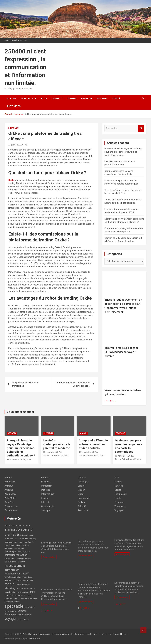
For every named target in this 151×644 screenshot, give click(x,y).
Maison (72, 99)
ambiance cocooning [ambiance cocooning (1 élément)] (23, 525)
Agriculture (10, 482)
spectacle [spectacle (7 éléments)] (14, 606)
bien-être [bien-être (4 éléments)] (12, 535)
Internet (45, 502)
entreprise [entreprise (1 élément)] (27, 552)
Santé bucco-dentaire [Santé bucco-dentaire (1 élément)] (21, 599)
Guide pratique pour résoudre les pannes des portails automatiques (128, 446)
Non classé (83, 498)
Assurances (11, 494)
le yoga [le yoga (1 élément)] (16, 580)
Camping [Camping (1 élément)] (32, 539)
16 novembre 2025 (52, 452)
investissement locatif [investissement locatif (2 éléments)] (17, 574)
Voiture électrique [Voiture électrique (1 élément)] (24, 615)
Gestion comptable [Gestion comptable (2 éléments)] (15, 562)
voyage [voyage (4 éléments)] (10, 619)
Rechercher (141, 128)
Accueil (12, 99)
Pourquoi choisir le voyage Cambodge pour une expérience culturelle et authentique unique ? (123, 152)
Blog (44, 99)
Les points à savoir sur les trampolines (25, 384)
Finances (13, 128)
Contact (57, 99)
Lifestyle (49, 433)
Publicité (82, 506)
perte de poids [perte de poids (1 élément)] (23, 592)
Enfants (45, 478)
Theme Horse (119, 634)
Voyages (102, 99)
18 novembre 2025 (16, 460)
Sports (118, 490)
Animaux (9, 486)
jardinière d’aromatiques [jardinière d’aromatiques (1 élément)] (13, 577)
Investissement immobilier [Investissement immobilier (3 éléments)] (15, 568)
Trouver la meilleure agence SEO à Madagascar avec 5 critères (122, 352)
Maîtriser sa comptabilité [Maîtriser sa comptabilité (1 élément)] (26, 589)
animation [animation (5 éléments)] (13, 529)
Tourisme (119, 502)
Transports (120, 506)
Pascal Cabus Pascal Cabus (56, 456)
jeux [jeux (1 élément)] (25, 577)
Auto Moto (14, 106)
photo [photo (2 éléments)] (33, 592)
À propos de (29, 99)
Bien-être (9, 502)
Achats (8, 478)
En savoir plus (49, 557)
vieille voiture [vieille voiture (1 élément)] (30, 607)
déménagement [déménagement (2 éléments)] (13, 551)
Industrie (46, 490)
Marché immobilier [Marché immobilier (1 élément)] (23, 585)
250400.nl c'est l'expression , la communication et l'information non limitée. (25, 67)
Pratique (87, 99)
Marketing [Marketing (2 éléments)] (10, 588)
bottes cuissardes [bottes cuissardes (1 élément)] (27, 535)
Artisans (9, 490)
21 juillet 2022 (15, 145)
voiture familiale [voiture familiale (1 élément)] (10, 611)
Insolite (45, 498)
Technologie (121, 494)
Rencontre (83, 510)
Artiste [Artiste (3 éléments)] (28, 530)
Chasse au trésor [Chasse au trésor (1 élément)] (15, 545)
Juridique (46, 510)
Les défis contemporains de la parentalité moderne (57, 444)
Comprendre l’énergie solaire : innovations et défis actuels (93, 444)
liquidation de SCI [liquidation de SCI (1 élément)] (26, 580)
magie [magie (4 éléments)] (9, 584)
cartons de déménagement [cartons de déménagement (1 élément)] (14, 542)
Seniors (118, 482)
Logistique (83, 482)
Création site (48, 506)
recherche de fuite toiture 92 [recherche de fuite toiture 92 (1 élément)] (15, 595)
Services (119, 486)
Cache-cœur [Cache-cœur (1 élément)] (9, 539)
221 (112, 401)
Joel (25, 145)
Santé (116, 99)
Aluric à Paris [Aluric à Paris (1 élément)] (9, 525)
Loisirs (81, 486)
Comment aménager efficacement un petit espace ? (73, 384)
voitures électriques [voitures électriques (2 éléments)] (15, 613)
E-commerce (11, 510)
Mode (81, 494)
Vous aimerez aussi (20, 412)
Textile (118, 498)
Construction (11, 506)
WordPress (35, 639)
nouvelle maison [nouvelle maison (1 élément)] (10, 592)
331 (49, 611)
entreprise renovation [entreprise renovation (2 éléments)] (16, 555)
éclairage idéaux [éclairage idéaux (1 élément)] (23, 619)
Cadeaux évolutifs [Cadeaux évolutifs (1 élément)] (21, 539)
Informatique (48, 494)
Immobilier (46, 486)
